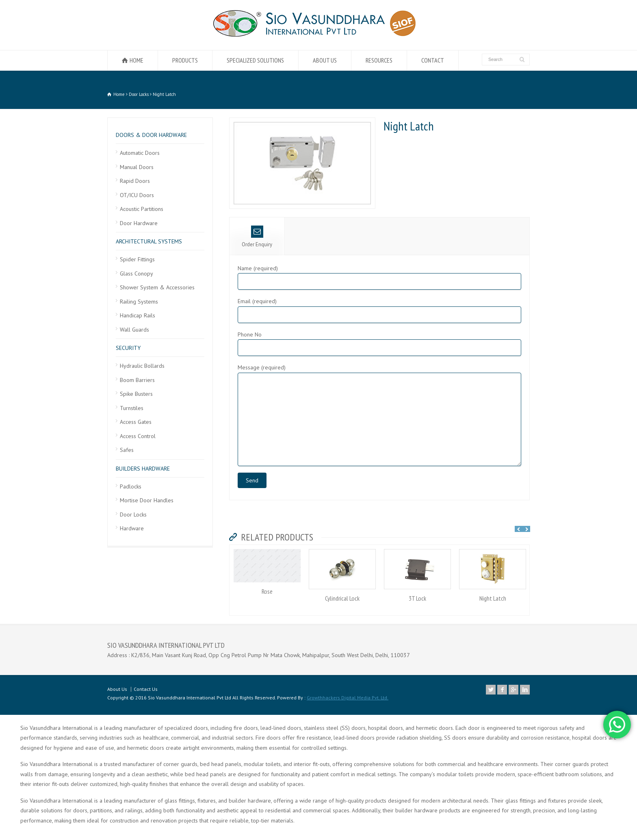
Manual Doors (137, 167)
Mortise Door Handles (147, 500)
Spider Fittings (137, 259)
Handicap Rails (138, 315)
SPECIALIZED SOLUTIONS (255, 60)
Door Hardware (139, 223)
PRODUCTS (185, 60)
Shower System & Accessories (157, 287)
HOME (136, 60)
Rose (267, 591)
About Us (117, 689)
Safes (127, 450)
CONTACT (433, 60)
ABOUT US (325, 60)
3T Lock (417, 598)
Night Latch (493, 598)
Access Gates (136, 422)
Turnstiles (132, 408)
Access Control (138, 436)
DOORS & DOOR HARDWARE (151, 135)
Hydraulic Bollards (142, 366)
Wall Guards (134, 330)
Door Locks (133, 514)
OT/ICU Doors (137, 195)
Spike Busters (136, 394)
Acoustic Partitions (142, 209)
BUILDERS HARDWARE (143, 469)
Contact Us (146, 689)
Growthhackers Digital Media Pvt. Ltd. (348, 698)
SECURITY (128, 348)
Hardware (132, 528)
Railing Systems (139, 302)
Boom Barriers (137, 380)
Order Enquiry (257, 237)
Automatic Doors (140, 153)
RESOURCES (379, 60)
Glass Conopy (136, 273)
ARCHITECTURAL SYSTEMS (149, 241)
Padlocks (131, 486)
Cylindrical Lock (342, 598)
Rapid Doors (135, 181)
